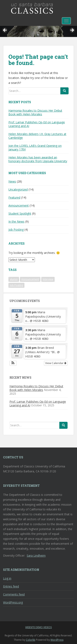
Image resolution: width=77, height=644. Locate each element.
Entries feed (11, 586)
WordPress (57, 640)
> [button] (72, 30)
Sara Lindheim (36, 556)
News (12, 181)
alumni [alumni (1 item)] (14, 279)
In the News (16, 221)
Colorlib (31, 640)
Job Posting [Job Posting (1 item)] (16, 285)
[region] (38, 31)
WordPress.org (13, 602)
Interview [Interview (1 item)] (48, 279)
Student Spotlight (20, 213)
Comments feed (14, 594)
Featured (14, 197)
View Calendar (56, 363)
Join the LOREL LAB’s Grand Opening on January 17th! (35, 147)
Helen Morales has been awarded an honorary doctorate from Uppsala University (38, 159)
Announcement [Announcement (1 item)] (30, 279)
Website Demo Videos (38, 627)
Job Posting (16, 230)
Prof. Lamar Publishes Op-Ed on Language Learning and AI (37, 124)
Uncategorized (18, 189)
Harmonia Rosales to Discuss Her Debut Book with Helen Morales (35, 112)
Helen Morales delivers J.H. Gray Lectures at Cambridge (37, 136)
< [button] (5, 30)
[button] (13, 363)
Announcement (19, 205)
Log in (7, 578)
